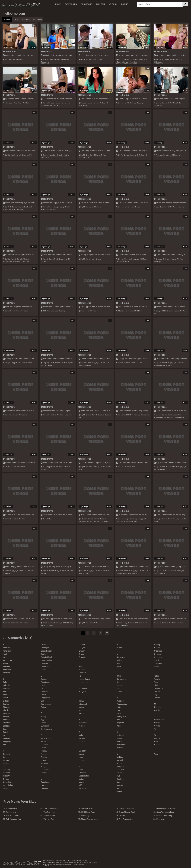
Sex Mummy (11, 812)
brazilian (7, 723)
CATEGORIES (71, 4)
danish (44, 679)
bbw (5, 695)
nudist (119, 660)
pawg (119, 710)
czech (43, 670)
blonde (7, 59)
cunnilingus (134, 59)
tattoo (50, 626)
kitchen (173, 59)
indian (81, 701)
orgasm (70, 363)
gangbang (45, 782)
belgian (6, 701)
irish (80, 710)
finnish (44, 757)
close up (127, 259)
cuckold (44, 654)
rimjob (119, 741)
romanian (121, 745)
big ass (159, 415)
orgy (118, 688)
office (119, 676)
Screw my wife (49, 816)
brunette (57, 103)
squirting (158, 648)
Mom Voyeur (162, 819)
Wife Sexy (85, 816)
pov (22, 59)
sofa (28, 103)
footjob (44, 766)
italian (81, 713)
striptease (48, 365)
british (89, 363)
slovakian (120, 770)
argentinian (8, 660)
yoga (156, 754)
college (6, 779)
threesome (45, 62)
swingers (158, 663)
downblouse (46, 704)
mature (83, 59)
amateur (7, 648)
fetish (43, 748)
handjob (82, 670)
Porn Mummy (11, 809)
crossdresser (46, 651)
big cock (8, 207)
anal (5, 654)
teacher (158, 679)
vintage (43, 573)
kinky (81, 735)
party (119, 707)
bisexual (7, 713)
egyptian (44, 720)
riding (85, 106)
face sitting (46, 738)
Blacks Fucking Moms (90, 819)
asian (5, 663)
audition (6, 667)
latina (61, 155)
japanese (83, 723)
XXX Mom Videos (51, 809)
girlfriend (57, 59)
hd (11, 59)
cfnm (5, 766)
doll (42, 701)
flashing (44, 763)
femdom (44, 745)
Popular (7, 19)
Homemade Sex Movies (166, 809)
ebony (125, 623)
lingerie (164, 365)
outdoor (120, 692)
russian (120, 748)
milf (14, 59)
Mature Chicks (87, 809)
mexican (82, 782)
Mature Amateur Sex (127, 809)
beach (6, 698)
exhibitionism (46, 729)
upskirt (157, 710)
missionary (126, 62)
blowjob (127, 59)
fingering (46, 363)
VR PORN (113, 4)
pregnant (120, 723)
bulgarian (7, 741)
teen (118, 626)
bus (5, 745)
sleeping (120, 766)
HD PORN (101, 4)
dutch (43, 707)
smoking (120, 779)
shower (99, 259)
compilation (8, 785)
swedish (158, 660)
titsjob (157, 692)
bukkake (7, 738)
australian (7, 670)
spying (96, 59)
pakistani (120, 701)
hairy (57, 571)
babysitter (7, 685)
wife (31, 155)
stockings (140, 103)
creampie (45, 648)
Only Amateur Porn (14, 819)
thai (156, 685)
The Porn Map (49, 812)
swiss (157, 667)
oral (136, 62)
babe (44, 59)
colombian (7, 782)
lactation (82, 751)
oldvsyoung (158, 62)
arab (5, 657)
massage (82, 773)
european (45, 726)
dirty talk (45, 692)
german (44, 785)
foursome (180, 363)
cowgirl (44, 645)
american (159, 155)
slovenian (120, 773)
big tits (121, 59)
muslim (119, 648)
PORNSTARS (86, 4)
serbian (120, 757)
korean (82, 741)
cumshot (44, 663)
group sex (52, 155)
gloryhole (83, 648)
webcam (158, 738)
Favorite (26, 19)
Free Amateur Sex (126, 819)
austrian (6, 673)
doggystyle (64, 207)
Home (58, 4)
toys (156, 695)
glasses (82, 645)
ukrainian (158, 707)
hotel (81, 685)
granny (45, 155)
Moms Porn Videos (21, 5)
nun (118, 663)
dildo (43, 688)
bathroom (84, 519)
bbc (44, 467)
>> (107, 633)
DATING (125, 4)
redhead (133, 103)
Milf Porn (122, 816)
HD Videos (37, 19)
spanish (120, 791)
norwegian (121, 657)
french (44, 773)
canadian (7, 754)
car (44, 519)
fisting (44, 760)
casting (6, 760)
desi (43, 685)
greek (81, 654)
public (119, 726)
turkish (157, 698)
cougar (164, 103)
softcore (120, 785)
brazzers (50, 59)
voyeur (101, 59)
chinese (6, 773)
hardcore (142, 59)
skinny (119, 763)
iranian (82, 707)
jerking (82, 726)
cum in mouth (54, 259)
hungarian (83, 692)
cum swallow (46, 660)
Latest (16, 19)
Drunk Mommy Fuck (127, 812)
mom (18, 59)
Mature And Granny (164, 816)
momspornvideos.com (21, 863)
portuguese (121, 717)
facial (43, 741)
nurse (119, 667)
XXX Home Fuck (88, 812)
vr (155, 729)
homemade (45, 210)
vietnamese (159, 720)
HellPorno (9, 51)
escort (43, 723)
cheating (26, 259)
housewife (17, 262)
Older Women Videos (165, 812)
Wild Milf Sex (49, 819)
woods (157, 745)
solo (42, 365)
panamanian (122, 704)
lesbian (10, 103)
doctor (44, 695)
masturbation (169, 311)
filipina (44, 751)
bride (5, 729)
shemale (120, 760)
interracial (169, 155)
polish (119, 713)
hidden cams (84, 679)
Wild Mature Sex (13, 816)
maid (15, 103)
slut (118, 776)
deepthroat (45, 682)
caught (159, 311)
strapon (157, 654)
